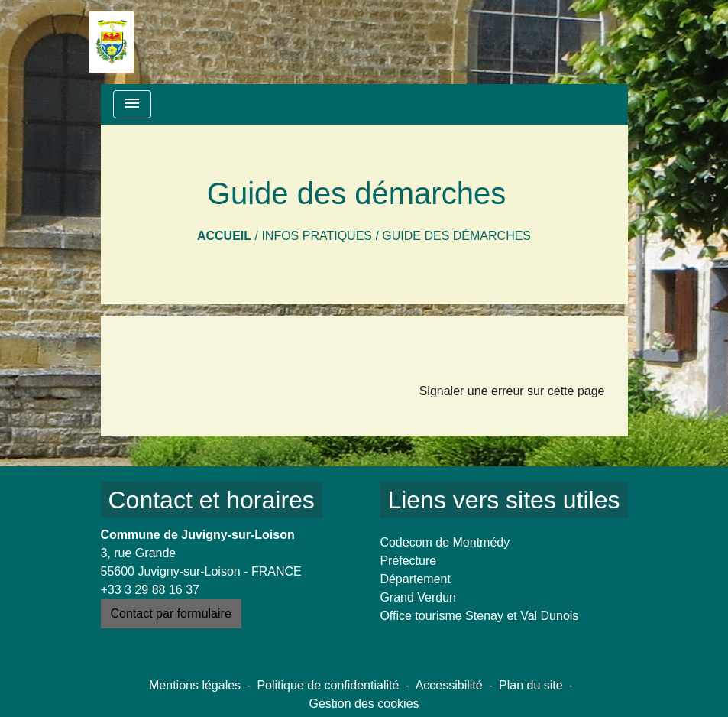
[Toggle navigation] (132, 104)
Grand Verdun (418, 597)
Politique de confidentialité (328, 685)
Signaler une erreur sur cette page (512, 391)
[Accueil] (112, 42)
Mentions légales (195, 685)
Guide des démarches (456, 236)
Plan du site (531, 685)
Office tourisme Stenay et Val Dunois (479, 616)
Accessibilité (449, 685)
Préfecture (408, 561)
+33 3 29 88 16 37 (150, 590)
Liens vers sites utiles (503, 500)
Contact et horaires (212, 500)
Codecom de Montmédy (445, 542)
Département (415, 579)
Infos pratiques (317, 236)
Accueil (224, 236)
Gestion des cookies (364, 704)
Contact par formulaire (171, 613)
